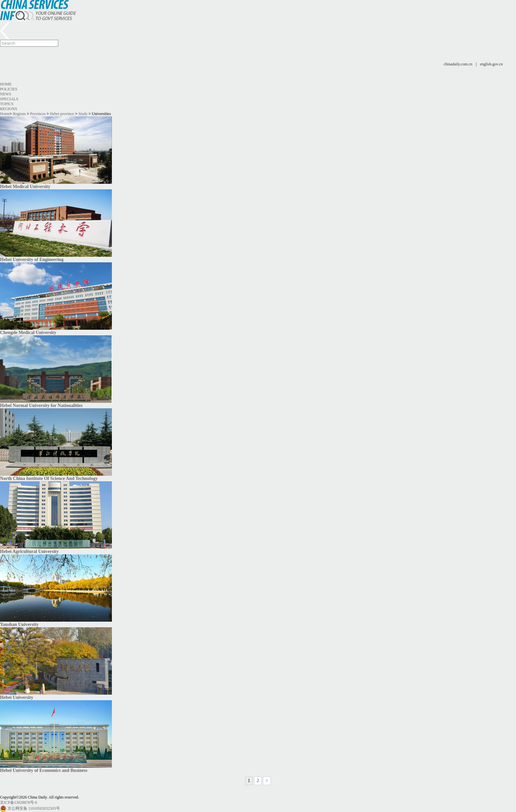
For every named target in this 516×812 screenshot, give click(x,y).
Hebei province (62, 114)
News (6, 94)
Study (83, 114)
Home (6, 84)
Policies (9, 89)
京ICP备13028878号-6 (19, 802)
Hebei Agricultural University (29, 551)
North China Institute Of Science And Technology (49, 478)
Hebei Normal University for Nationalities (41, 405)
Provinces (38, 114)
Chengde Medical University (28, 332)
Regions (9, 109)
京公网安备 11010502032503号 (34, 808)
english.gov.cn (491, 64)
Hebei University (17, 697)
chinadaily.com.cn (458, 64)
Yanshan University (19, 624)
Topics (7, 104)
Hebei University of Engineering (32, 259)
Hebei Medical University (25, 186)
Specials (9, 99)
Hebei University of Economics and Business (44, 770)
